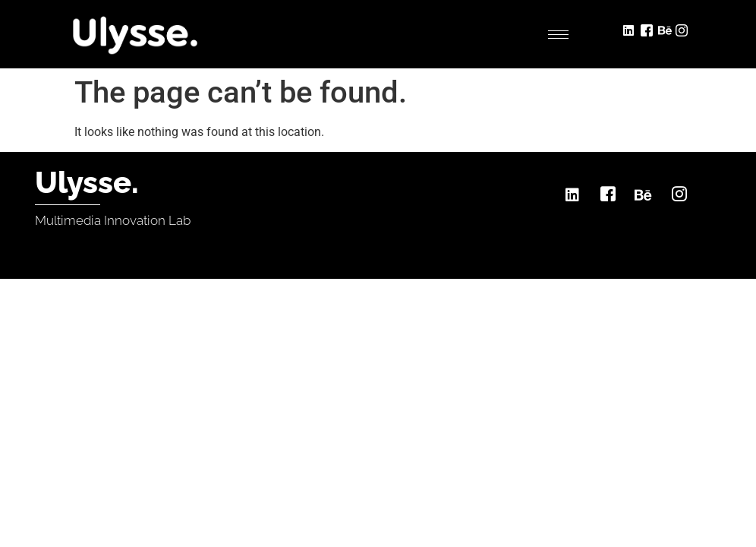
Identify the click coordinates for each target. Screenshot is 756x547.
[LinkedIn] (630, 28)
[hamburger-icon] (558, 35)
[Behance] (665, 28)
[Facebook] (648, 28)
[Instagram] (683, 28)
